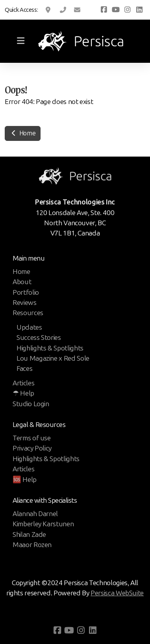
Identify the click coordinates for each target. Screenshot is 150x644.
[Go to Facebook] (104, 10)
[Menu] (20, 41)
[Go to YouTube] (116, 10)
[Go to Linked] (139, 10)
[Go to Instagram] (128, 10)
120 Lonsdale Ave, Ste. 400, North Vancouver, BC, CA (49, 10)
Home (23, 133)
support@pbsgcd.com (77, 10)
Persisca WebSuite (117, 593)
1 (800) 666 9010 (63, 10)
